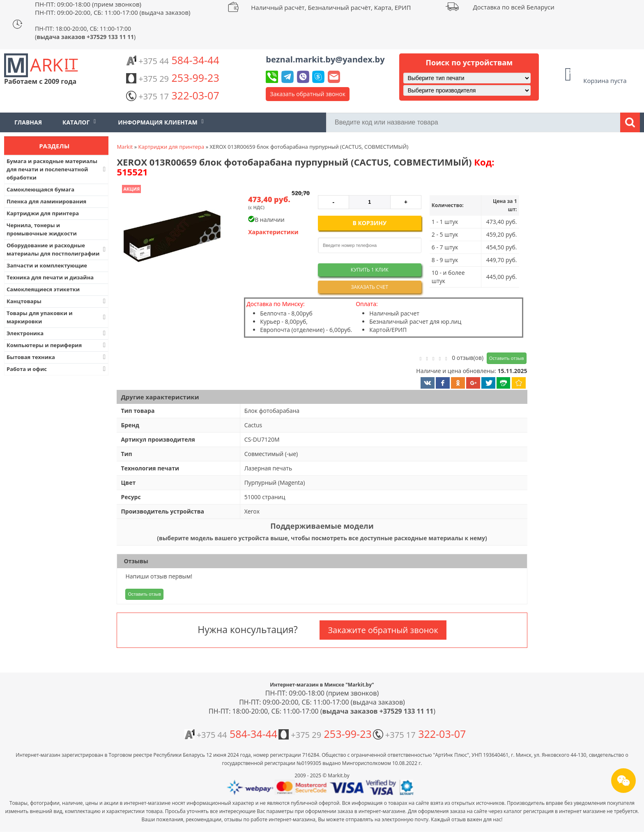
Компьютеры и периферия (57, 345)
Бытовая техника (57, 357)
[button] (171, 237)
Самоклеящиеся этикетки (43, 289)
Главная (28, 122)
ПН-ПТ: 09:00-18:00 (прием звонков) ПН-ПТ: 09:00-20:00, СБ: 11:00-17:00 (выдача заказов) (113, 8)
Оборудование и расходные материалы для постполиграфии (57, 249)
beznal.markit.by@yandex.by (325, 59)
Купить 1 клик (370, 270)
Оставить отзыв (507, 358)
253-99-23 (172, 78)
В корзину (369, 223)
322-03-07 (172, 95)
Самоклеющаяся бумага (40, 189)
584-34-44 (172, 60)
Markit (125, 147)
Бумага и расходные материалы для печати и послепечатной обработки (57, 169)
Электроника (57, 333)
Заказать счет (370, 287)
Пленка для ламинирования (46, 201)
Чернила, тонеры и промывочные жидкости (42, 229)
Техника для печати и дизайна (50, 277)
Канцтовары (57, 301)
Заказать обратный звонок (308, 94)
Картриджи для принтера (43, 213)
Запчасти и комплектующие (47, 265)
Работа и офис (57, 369)
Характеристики (273, 232)
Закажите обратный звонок (383, 630)
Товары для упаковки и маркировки (57, 317)
